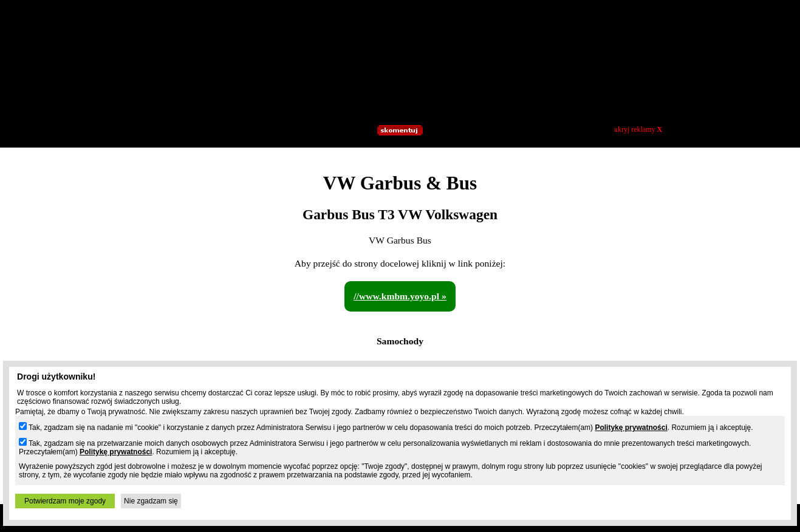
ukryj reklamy (638, 129)
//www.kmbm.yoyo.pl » (400, 296)
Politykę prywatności (631, 428)
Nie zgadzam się (151, 501)
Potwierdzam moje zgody (65, 501)
